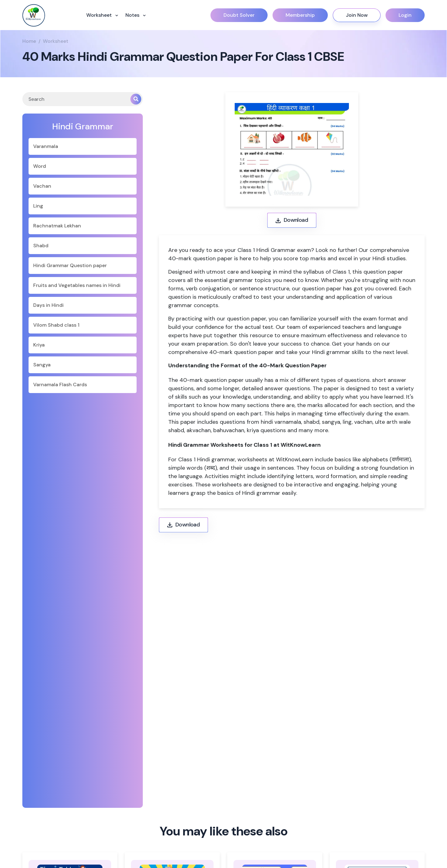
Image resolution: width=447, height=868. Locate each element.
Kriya (39, 345)
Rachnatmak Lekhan (57, 226)
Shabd (41, 246)
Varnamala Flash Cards (60, 385)
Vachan (42, 186)
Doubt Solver (239, 15)
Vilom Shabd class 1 (56, 325)
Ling (38, 206)
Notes (133, 15)
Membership (300, 15)
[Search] (76, 99)
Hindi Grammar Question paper (70, 265)
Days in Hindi (48, 305)
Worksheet (100, 15)
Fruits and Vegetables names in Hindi (77, 285)
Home (29, 41)
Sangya (42, 365)
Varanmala (46, 146)
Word (40, 166)
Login (405, 15)
